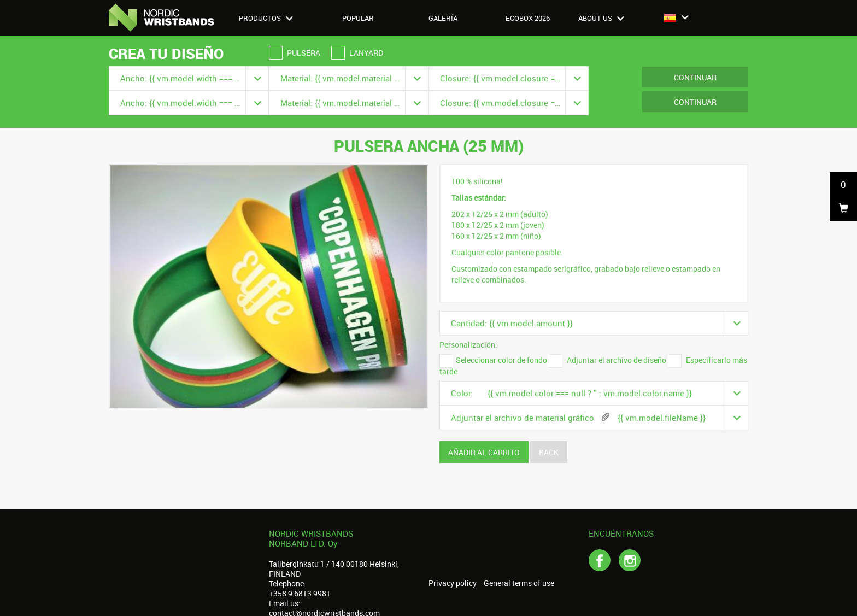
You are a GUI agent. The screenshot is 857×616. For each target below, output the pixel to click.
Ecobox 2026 (528, 18)
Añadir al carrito (484, 452)
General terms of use (519, 583)
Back (549, 452)
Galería (443, 18)
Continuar (695, 77)
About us (601, 18)
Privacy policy (453, 583)
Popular (358, 18)
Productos (266, 18)
